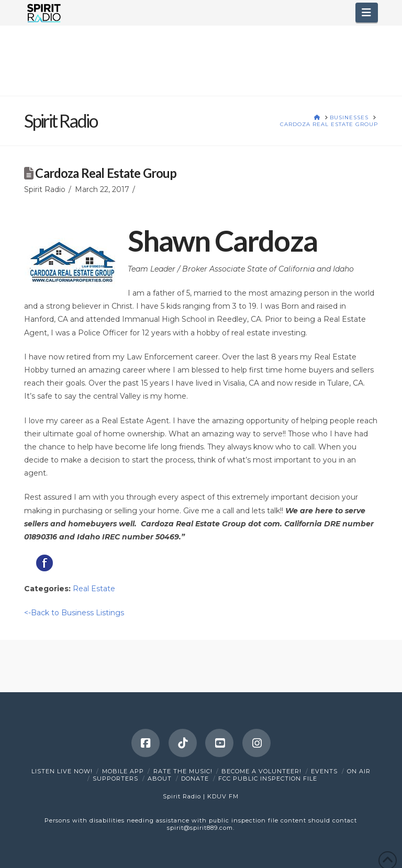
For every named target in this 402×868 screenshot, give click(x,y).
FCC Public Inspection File (268, 779)
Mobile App (123, 771)
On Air (359, 771)
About (160, 779)
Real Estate (94, 589)
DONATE (195, 779)
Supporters (115, 779)
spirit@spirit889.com (200, 828)
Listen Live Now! (62, 771)
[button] (367, 13)
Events (324, 771)
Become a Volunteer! (261, 771)
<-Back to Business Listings (74, 613)
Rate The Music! (183, 771)
